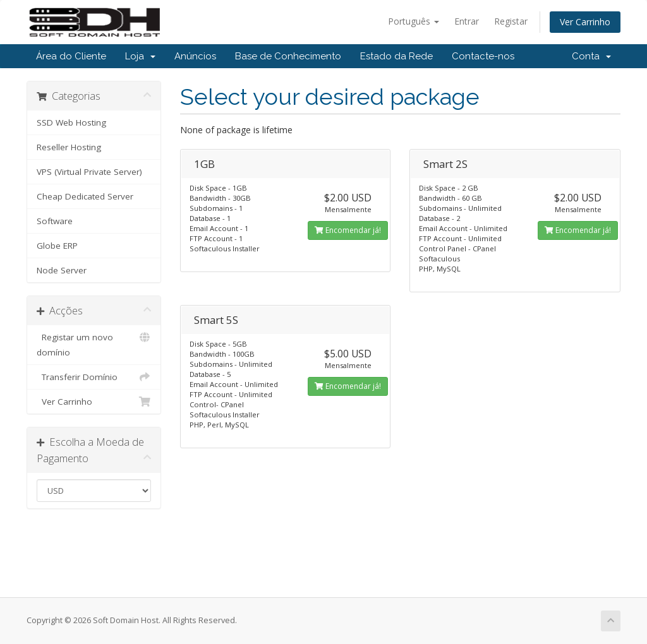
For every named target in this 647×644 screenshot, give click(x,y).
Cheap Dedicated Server (85, 196)
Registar (511, 21)
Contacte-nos (483, 56)
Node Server (62, 270)
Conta (591, 56)
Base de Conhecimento (288, 56)
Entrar (467, 21)
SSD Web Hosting (71, 122)
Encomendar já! (348, 230)
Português (414, 21)
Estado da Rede (396, 56)
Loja (140, 56)
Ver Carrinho (585, 22)
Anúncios (195, 56)
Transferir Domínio (94, 377)
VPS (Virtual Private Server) (89, 172)
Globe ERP (57, 246)
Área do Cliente (71, 56)
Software (55, 221)
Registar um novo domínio (94, 344)
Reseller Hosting (69, 147)
